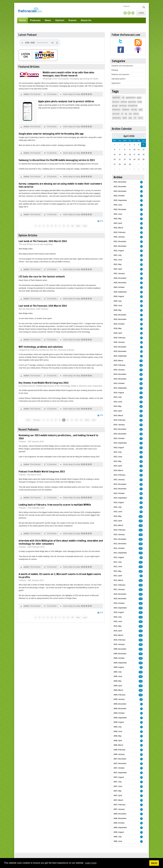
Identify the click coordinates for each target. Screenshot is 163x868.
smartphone (133, 106)
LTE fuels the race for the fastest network (42, 276)
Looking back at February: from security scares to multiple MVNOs (55, 505)
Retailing (115, 70)
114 (141, 626)
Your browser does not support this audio (40, 43)
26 (141, 370)
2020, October (119, 287)
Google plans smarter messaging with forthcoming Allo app (51, 134)
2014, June (118, 402)
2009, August (119, 667)
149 (141, 658)
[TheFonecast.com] (30, 10)
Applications (116, 83)
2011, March (118, 580)
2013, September (120, 443)
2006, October (119, 823)
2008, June (118, 731)
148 (141, 663)
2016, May (118, 328)
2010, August (119, 612)
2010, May (118, 626)
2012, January (119, 535)
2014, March (118, 416)
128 (141, 622)
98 (141, 494)
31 (141, 393)
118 (141, 594)
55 (141, 411)
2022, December (120, 209)
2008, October (119, 713)
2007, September (120, 773)
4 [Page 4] (48, 226)
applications (131, 98)
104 (141, 635)
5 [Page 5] (52, 226)
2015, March (118, 361)
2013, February (120, 475)
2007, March (118, 800)
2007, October (119, 768)
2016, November (120, 319)
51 (141, 406)
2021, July (118, 255)
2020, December (120, 278)
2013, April (118, 466)
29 (141, 699)
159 (141, 672)
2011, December (120, 539)
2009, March (118, 690)
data (130, 118)
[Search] (133, 6)
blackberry (116, 110)
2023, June (118, 205)
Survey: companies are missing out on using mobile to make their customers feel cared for (60, 185)
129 (141, 535)
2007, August (119, 777)
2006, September (120, 828)
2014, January (119, 425)
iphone (136, 114)
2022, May (118, 219)
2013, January (119, 480)
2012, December (120, 484)
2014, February (120, 420)
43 (141, 397)
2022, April (118, 223)
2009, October (119, 658)
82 (141, 576)
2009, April (118, 686)
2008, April (118, 741)
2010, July (118, 617)
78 (141, 420)
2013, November (120, 434)
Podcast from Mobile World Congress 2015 (42, 471)
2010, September (120, 608)
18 (141, 365)
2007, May (118, 791)
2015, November (120, 351)
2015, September (120, 356)
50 (141, 402)
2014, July (118, 397)
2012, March (118, 525)
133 (141, 516)
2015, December (120, 347)
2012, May (118, 516)
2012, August (119, 502)
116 (141, 590)
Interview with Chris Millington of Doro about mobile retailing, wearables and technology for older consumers (61, 542)
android (124, 102)
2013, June (118, 457)
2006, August (119, 832)
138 (141, 585)
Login (141, 13)
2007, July (118, 782)
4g (126, 114)
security (134, 110)
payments (132, 102)
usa (130, 114)
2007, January (119, 809)
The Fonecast (35, 94)
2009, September (120, 663)
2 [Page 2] (40, 226)
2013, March (118, 470)
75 (141, 452)
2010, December (120, 594)
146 (141, 654)
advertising (117, 118)
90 (141, 558)
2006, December (120, 814)
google (115, 106)
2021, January (119, 274)
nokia (140, 102)
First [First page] (28, 420)
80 (141, 512)
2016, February (120, 338)
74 (141, 466)
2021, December (120, 241)
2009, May (118, 681)
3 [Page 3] (44, 226)
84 (141, 425)
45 (141, 379)
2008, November (120, 709)
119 (141, 553)
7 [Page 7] (60, 226)
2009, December (120, 649)
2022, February (120, 232)
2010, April (118, 631)
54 (141, 384)
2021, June (118, 260)
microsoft (116, 114)
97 (141, 475)
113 (141, 530)
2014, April (118, 411)
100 (141, 521)
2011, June (118, 567)
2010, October (119, 603)
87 (141, 489)
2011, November (120, 544)
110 (141, 526)
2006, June (118, 841)
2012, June (118, 512)
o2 (122, 114)
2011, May (118, 571)
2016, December (120, 315)
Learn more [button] (91, 863)
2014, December (120, 374)
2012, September (120, 498)
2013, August (119, 448)
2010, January (119, 644)
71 (141, 439)
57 (141, 448)
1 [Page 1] (36, 226)
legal (141, 110)
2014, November (120, 379)
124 (141, 562)
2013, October (119, 438)
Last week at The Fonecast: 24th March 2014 (43, 241)
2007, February (120, 805)
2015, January (119, 370)
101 (141, 581)
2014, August (119, 393)
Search (144, 7)
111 (141, 613)
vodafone (126, 110)
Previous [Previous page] (37, 420)
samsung (123, 106)
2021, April (118, 269)
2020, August (119, 296)
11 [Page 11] (81, 420)
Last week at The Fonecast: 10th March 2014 (43, 306)
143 (141, 645)
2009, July (118, 672)
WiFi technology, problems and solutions (41, 347)
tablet (125, 118)
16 (141, 361)
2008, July (118, 727)
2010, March (118, 635)
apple (139, 98)
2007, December (120, 759)
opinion (116, 97)
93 (141, 667)
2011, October (119, 548)
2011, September (120, 553)
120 (141, 567)
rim (135, 118)
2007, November (120, 763)
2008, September (120, 718)
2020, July (118, 301)
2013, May (118, 461)
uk (123, 97)
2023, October (119, 196)
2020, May (118, 310)
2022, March (118, 228)
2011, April (118, 576)
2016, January (119, 342)
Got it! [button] (154, 863)
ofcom (140, 118)
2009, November (120, 654)
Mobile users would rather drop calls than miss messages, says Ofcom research (68, 74)
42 (141, 388)
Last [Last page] (85, 226)
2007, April (118, 796)
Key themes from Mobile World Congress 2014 (43, 383)
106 (141, 539)
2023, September (120, 200)
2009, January (119, 699)
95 (141, 480)
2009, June (118, 676)
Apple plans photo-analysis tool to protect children (66, 101)
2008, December (120, 704)
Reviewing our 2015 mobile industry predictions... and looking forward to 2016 (58, 437)
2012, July (118, 507)
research (116, 102)
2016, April (118, 333)
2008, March (118, 745)
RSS (101, 221)
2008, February (120, 750)
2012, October (119, 493)
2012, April (118, 521)
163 (141, 690)
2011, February (120, 585)
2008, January (119, 754)
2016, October (119, 324)
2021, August (119, 251)
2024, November (120, 182)
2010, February (120, 640)
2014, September (120, 388)
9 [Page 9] (68, 226)
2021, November (120, 246)
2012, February (120, 530)
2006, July (118, 837)
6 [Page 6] (56, 226)
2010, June (118, 621)
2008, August (119, 722)
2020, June (118, 306)
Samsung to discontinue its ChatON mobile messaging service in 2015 (57, 160)
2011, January (119, 589)
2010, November (120, 599)
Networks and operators (120, 74)
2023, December (120, 187)
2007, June (118, 786)
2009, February (120, 695)
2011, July (118, 562)
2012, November (120, 489)
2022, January (119, 237)
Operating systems (118, 79)
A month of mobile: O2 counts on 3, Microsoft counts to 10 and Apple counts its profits (60, 576)
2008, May (118, 736)
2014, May (118, 406)
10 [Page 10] (72, 226)
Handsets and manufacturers (122, 66)
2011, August (119, 557)
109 (141, 544)
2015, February (120, 365)
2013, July (118, 452)
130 (141, 548)
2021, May (118, 264)
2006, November (120, 818)
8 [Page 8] (64, 226)
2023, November (120, 191)
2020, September (120, 292)
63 (141, 416)
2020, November (120, 283)
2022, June (118, 214)
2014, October (119, 383)
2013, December (120, 429)
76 (141, 443)
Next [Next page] (78, 226)
